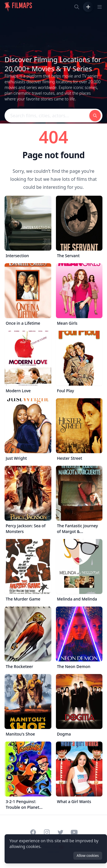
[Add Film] (88, 7)
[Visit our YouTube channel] (74, 832)
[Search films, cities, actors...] (77, 7)
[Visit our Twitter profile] (60, 832)
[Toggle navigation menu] (100, 7)
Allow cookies (88, 856)
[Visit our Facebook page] (33, 832)
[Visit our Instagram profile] (47, 832)
